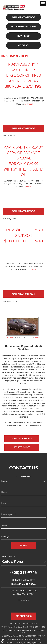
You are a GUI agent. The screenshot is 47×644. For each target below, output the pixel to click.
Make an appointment (24, 17)
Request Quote (22, 447)
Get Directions (24, 616)
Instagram (37, 606)
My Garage (24, 45)
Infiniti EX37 (10, 338)
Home (4, 56)
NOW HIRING (23, 36)
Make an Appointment (24, 128)
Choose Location (23, 477)
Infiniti (24, 56)
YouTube (31, 606)
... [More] (29, 104)
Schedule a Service (22, 439)
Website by (30, 623)
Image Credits (15, 623)
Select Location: (9, 556)
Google (18, 606)
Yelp (24, 606)
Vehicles (14, 56)
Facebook (12, 606)
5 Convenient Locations (24, 27)
